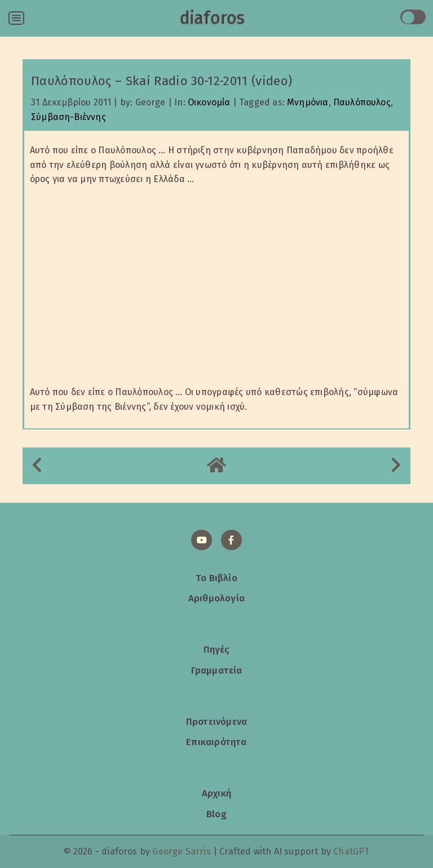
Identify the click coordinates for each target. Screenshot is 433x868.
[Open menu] (16, 18)
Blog (216, 814)
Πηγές (217, 649)
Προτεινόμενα (216, 721)
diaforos (212, 18)
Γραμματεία (217, 670)
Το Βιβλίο (216, 578)
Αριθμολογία (216, 598)
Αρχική (216, 793)
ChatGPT (351, 851)
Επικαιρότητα (216, 742)
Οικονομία (209, 102)
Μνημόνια (308, 102)
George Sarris (181, 851)
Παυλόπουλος (362, 102)
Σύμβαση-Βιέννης (69, 117)
